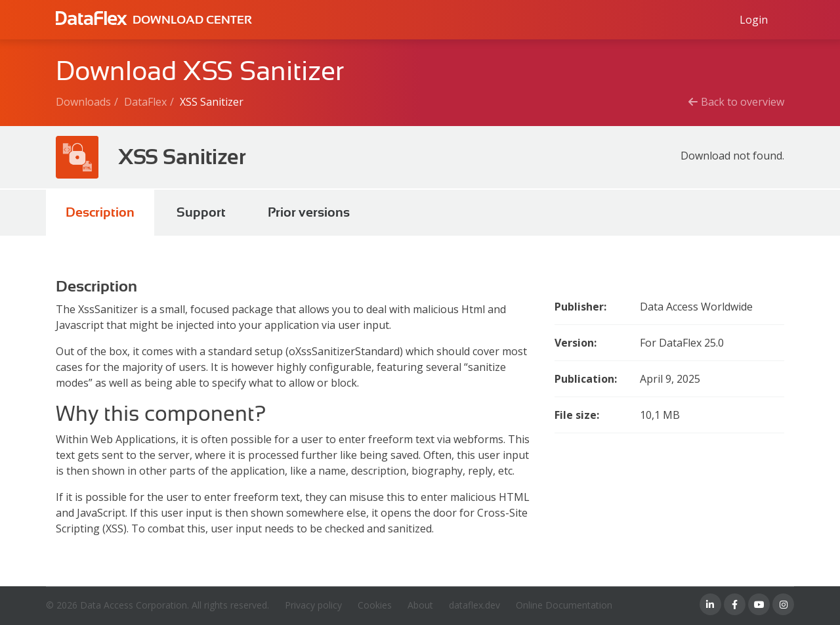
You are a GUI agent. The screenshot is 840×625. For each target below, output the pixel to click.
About (420, 605)
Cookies (375, 605)
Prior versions (309, 212)
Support (201, 212)
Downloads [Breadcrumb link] (83, 102)
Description (100, 212)
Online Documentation (564, 605)
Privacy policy (313, 605)
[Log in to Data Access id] (754, 20)
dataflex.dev (474, 605)
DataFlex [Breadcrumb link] (145, 102)
